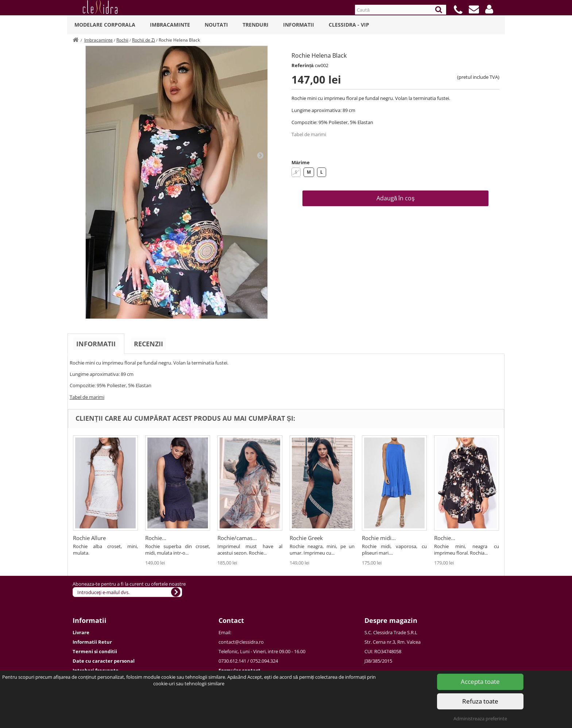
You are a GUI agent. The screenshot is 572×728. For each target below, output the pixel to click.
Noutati (216, 25)
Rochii (122, 40)
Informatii (299, 25)
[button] (489, 9)
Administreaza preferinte (480, 719)
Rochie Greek (306, 538)
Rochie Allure (89, 538)
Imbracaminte (170, 25)
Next (260, 155)
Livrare (81, 632)
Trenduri (256, 25)
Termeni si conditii (95, 651)
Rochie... (156, 538)
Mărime (301, 162)
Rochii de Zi (144, 40)
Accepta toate (480, 681)
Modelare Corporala (105, 25)
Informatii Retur (92, 642)
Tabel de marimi (309, 134)
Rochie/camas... (237, 538)
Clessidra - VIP (349, 25)
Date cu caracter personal (104, 661)
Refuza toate (480, 701)
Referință (303, 65)
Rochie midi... (379, 538)
